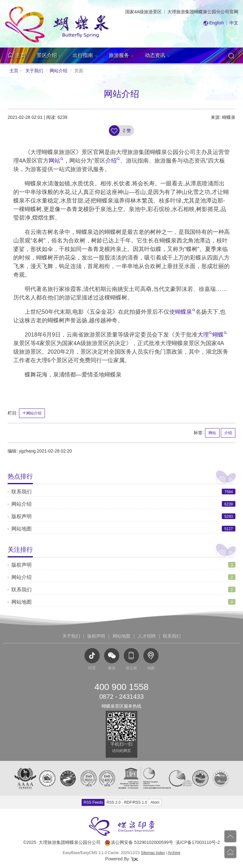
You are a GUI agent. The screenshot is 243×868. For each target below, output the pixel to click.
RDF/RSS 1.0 (136, 802)
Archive (174, 853)
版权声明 (22, 516)
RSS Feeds (93, 802)
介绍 (113, 161)
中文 (234, 23)
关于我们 (34, 71)
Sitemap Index (153, 853)
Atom (155, 802)
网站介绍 (59, 71)
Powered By (121, 859)
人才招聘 (147, 636)
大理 (205, 335)
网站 (56, 161)
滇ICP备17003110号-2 (198, 842)
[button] (49, 55)
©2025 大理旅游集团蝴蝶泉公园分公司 (62, 842)
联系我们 (22, 492)
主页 (14, 71)
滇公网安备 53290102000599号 (139, 842)
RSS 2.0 (113, 802)
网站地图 (22, 529)
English (216, 23)
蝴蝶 (220, 335)
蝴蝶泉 (185, 312)
